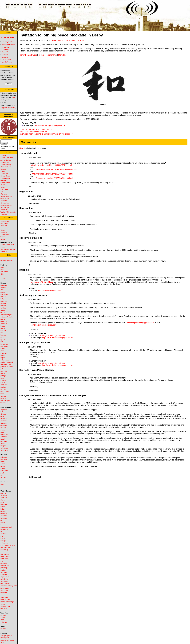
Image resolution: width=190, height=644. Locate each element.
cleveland (4, 513)
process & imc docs (8, 640)
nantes (3, 355)
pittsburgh (4, 568)
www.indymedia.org (8, 260)
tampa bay (4, 597)
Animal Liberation (7, 158)
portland (3, 570)
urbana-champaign (7, 602)
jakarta (3, 466)
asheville (4, 498)
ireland (3, 328)
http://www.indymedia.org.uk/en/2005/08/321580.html (55, 170)
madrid (3, 349)
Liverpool (4, 226)
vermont (3, 604)
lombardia (4, 346)
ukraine (3, 398)
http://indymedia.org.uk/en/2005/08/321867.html (52, 174)
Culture (3, 169)
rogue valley (5, 577)
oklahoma (4, 563)
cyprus (3, 312)
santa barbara (5, 588)
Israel (2, 620)
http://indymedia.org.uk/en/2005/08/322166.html (52, 178)
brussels (4, 303)
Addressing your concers (33, 295)
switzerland (5, 392)
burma (3, 462)
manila (3, 468)
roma (2, 378)
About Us (5, 52)
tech (2, 642)
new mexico (5, 552)
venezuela (4, 450)
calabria (3, 308)
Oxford (3, 230)
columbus (4, 518)
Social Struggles (6, 205)
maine (3, 536)
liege (2, 337)
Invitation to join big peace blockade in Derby (61, 35)
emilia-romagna (6, 315)
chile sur (4, 419)
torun (2, 394)
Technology (5, 208)
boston (3, 507)
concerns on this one (31, 238)
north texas (4, 559)
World (3, 239)
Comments (28, 142)
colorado (4, 516)
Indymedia (4, 189)
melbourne (4, 471)
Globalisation (5, 183)
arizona (3, 493)
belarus (3, 297)
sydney (3, 477)
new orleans (5, 554)
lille (2, 342)
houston (3, 525)
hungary (3, 326)
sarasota (4, 593)
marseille (4, 353)
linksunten (4, 344)
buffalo (3, 509)
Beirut (3, 618)
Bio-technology (6, 165)
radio (2, 269)
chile (2, 416)
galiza (3, 319)
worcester (4, 608)
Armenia (4, 615)
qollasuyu (4, 437)
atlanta (3, 500)
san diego (4, 581)
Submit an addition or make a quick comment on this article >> (46, 134)
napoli (3, 358)
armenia (3, 288)
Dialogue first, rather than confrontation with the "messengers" (53, 395)
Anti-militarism (6, 160)
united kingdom (6, 401)
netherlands (5, 360)
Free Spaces (5, 178)
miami (3, 538)
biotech (3, 629)
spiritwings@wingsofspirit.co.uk (44, 325)
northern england (7, 362)
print (2, 267)
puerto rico (4, 434)
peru (2, 432)
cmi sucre (4, 423)
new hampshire (6, 547)
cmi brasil (4, 421)
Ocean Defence (6, 196)
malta (2, 351)
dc (1, 520)
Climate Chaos (6, 167)
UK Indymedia (7, 42)
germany (4, 322)
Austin (3, 502)
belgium (3, 299)
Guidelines (6, 47)
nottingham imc (6, 364)
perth (2, 473)
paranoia (24, 270)
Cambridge (4, 223)
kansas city (4, 529)
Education (4, 174)
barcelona (4, 294)
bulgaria (3, 306)
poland (3, 373)
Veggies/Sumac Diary (8, 108)
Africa (3, 279)
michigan (4, 541)
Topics (9, 152)
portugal (3, 376)
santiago (4, 441)
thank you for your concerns (35, 342)
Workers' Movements (8, 212)
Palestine (4, 201)
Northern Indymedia (8, 249)
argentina (4, 410)
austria (3, 292)
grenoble (4, 324)
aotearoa (4, 457)
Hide (21, 148)
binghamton (5, 505)
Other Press (5, 198)
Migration (4, 194)
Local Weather (7, 62)
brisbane (4, 459)
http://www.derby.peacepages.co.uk (50, 125)
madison (4, 534)
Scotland (4, 251)
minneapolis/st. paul (8, 545)
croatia (3, 310)
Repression (5, 203)
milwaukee (4, 543)
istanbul (3, 330)
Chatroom (6, 50)
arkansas (4, 495)
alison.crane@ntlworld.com (42, 282)
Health (3, 185)
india (2, 484)
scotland (4, 387)
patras (3, 369)
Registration (26, 191)
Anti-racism (5, 162)
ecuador (3, 428)
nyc (2, 561)
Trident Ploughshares (47, 55)
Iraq (2, 192)
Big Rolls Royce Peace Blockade (37, 370)
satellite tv (4, 272)
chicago (3, 511)
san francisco (5, 584)
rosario (3, 439)
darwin (3, 464)
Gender (3, 180)
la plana (3, 335)
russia (3, 382)
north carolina (5, 556)
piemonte (4, 371)
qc (1, 475)
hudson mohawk (6, 527)
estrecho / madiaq (7, 317)
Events (9, 33)
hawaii (3, 523)
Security (5, 54)
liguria (3, 340)
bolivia (3, 412)
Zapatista (4, 214)
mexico (3, 430)
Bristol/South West (7, 245)
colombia (4, 425)
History (3, 187)
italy (2, 333)
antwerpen (4, 285)
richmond (4, 572)
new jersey (4, 550)
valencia (3, 403)
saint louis (4, 579)
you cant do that (28, 153)
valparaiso (4, 448)
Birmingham (5, 221)
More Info (62, 55)
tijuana (3, 443)
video (2, 274)
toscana (3, 396)
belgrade (4, 301)
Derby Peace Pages (28, 55)
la (1, 532)
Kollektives (9, 218)
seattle (3, 595)
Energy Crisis (5, 176)
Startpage (8, 37)
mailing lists (5, 638)
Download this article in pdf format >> (36, 130)
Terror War (4, 210)
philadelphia (5, 565)
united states (5, 599)
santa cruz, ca (6, 590)
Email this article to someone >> (33, 132)
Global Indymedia (9, 44)
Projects (5, 57)
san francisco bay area (9, 586)
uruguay (3, 446)
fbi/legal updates (6, 636)
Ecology (3, 171)
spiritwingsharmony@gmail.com (140, 323)
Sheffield (4, 232)
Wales (3, 237)
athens (3, 290)
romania (3, 380)
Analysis (4, 156)
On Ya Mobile (7, 60)
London (3, 228)
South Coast (5, 235)
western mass (5, 606)
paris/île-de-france (7, 367)
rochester (4, 575)
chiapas (3, 414)
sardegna (4, 385)
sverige (3, 389)
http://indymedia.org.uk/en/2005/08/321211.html (51, 165)
